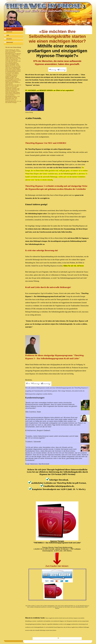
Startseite (15, 1)
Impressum (9, 32)
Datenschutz (10, 42)
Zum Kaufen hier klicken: (57, 566)
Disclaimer (9, 39)
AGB (8, 35)
